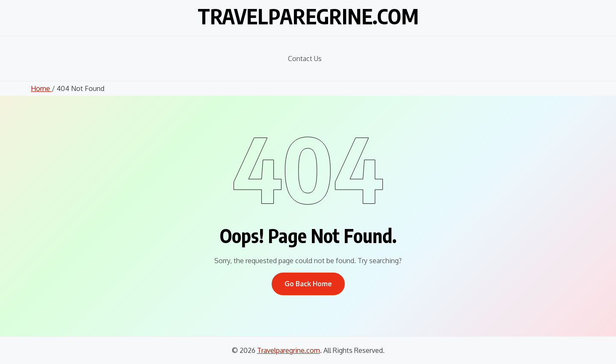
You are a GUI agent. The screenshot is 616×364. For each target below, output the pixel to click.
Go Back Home (308, 284)
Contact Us (305, 59)
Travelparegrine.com (308, 16)
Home (41, 88)
